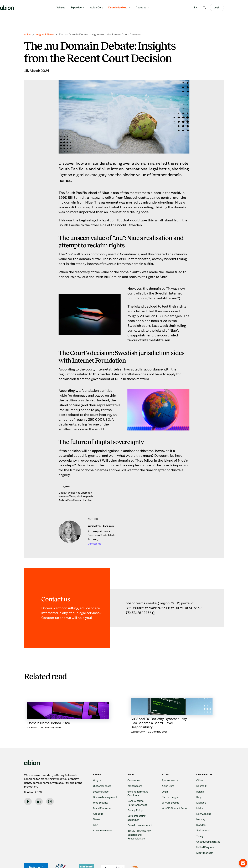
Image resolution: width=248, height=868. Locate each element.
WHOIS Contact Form (176, 791)
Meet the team (206, 836)
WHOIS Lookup (171, 786)
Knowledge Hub (130, 8)
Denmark (202, 769)
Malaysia (202, 786)
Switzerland (204, 814)
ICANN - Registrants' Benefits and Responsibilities (141, 822)
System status (171, 764)
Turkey (200, 819)
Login (229, 8)
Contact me (95, 544)
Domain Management (107, 780)
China (200, 764)
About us (153, 8)
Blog (96, 808)
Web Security (101, 786)
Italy (199, 780)
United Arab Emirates (210, 825)
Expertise (88, 8)
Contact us (134, 764)
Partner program (172, 780)
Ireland (201, 775)
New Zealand (205, 797)
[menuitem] (208, 7)
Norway (201, 803)
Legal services (102, 775)
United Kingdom (206, 830)
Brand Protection (104, 791)
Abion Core (109, 8)
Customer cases (103, 769)
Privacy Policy (136, 793)
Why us (73, 8)
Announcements (103, 814)
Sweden (201, 808)
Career (97, 803)
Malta (200, 791)
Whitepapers (136, 769)
